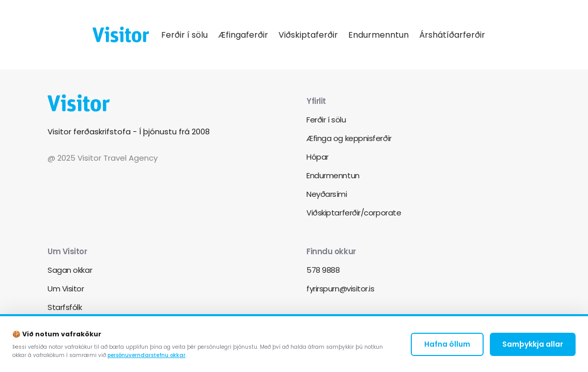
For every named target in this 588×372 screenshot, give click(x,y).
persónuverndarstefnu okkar (146, 358)
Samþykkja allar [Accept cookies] (533, 346)
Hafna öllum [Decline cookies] (447, 346)
